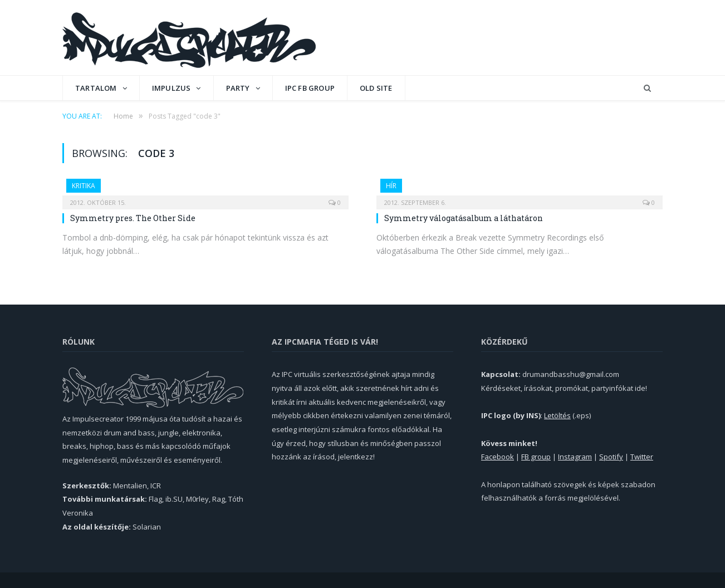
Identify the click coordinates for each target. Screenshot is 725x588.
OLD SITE (376, 88)
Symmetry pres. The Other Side (133, 218)
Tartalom (96, 88)
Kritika (84, 186)
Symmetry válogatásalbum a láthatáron (464, 218)
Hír (391, 186)
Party (238, 88)
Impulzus (172, 88)
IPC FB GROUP (310, 88)
